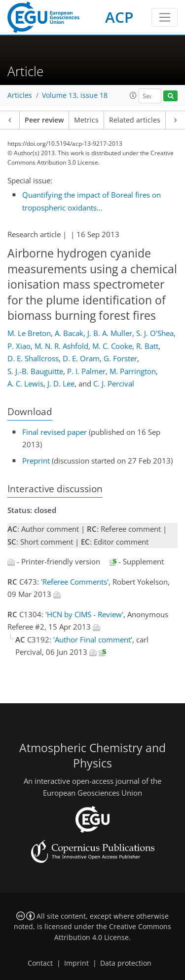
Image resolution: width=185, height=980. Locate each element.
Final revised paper (55, 432)
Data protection (126, 963)
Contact (40, 963)
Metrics (86, 120)
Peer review (44, 120)
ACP (119, 17)
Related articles (135, 120)
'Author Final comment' (93, 639)
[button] (133, 95)
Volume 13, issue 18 (75, 95)
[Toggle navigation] (165, 17)
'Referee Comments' (75, 582)
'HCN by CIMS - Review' (84, 614)
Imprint (76, 963)
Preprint (36, 461)
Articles (20, 95)
